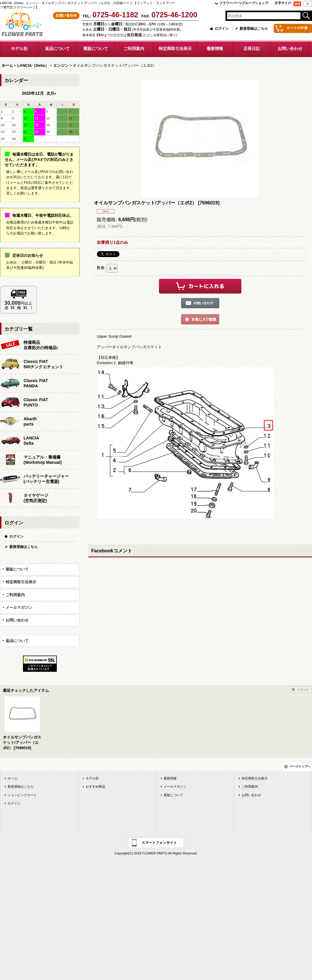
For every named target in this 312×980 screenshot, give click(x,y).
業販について (17, 569)
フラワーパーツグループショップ (244, 3)
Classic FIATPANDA (36, 383)
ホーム (13, 778)
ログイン (222, 29)
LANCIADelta (31, 441)
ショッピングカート (22, 795)
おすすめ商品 (95, 786)
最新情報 (170, 778)
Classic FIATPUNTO (36, 402)
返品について (17, 641)
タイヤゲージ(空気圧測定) (36, 498)
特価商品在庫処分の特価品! (41, 345)
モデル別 (92, 778)
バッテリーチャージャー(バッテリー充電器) (46, 479)
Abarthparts (30, 421)
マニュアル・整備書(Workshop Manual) (43, 460)
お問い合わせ (17, 620)
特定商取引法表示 (21, 582)
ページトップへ (300, 766)
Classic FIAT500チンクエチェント (43, 364)
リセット (303, 690)
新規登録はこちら (254, 29)
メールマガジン (19, 607)
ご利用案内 (15, 595)
